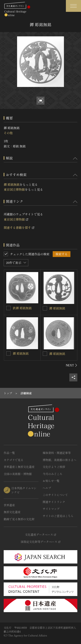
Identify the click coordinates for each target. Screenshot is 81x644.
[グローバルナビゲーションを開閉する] (73, 6)
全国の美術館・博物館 (18, 474)
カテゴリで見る (13, 460)
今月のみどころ (53, 474)
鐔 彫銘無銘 (12, 184)
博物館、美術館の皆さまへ (60, 460)
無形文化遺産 (12, 512)
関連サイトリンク (54, 502)
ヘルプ (47, 488)
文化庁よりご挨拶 (54, 467)
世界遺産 (9, 505)
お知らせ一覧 (51, 481)
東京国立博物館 (14, 189)
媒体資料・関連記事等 (57, 453)
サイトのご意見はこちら (58, 516)
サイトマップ (51, 509)
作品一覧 (9, 453)
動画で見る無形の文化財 (19, 519)
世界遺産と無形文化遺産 (19, 467)
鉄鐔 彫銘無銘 (22, 308)
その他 (8, 133)
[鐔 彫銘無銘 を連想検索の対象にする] (8, 353)
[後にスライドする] (72, 365)
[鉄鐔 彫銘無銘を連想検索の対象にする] (8, 308)
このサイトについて (55, 495)
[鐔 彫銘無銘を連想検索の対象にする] (45, 308)
